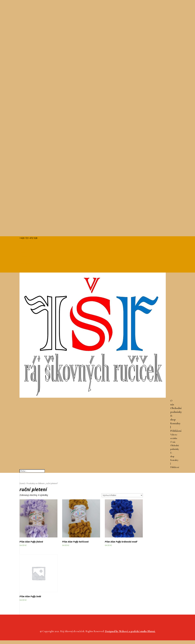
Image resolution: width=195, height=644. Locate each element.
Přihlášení (176, 431)
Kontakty (175, 423)
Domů (22, 483)
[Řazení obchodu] (122, 495)
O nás (173, 442)
